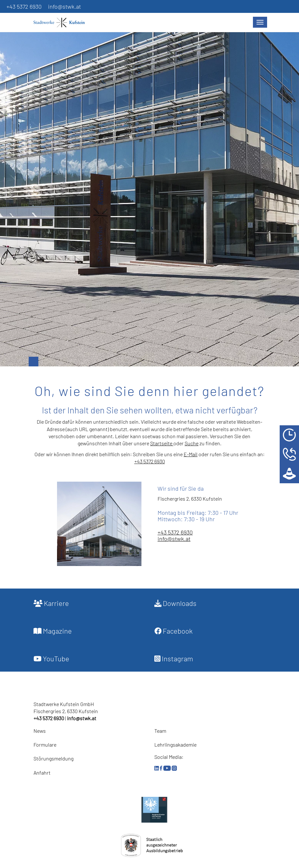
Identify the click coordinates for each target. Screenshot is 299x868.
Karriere (51, 603)
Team (160, 731)
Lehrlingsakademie (175, 745)
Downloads (175, 603)
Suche (192, 443)
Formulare (45, 745)
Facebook (174, 631)
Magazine (53, 631)
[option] (149, 193)
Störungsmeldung (53, 758)
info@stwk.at (64, 6)
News (40, 731)
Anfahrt (42, 773)
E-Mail (191, 454)
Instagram (174, 658)
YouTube (51, 658)
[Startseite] (63, 23)
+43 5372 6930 (24, 6)
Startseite (162, 443)
